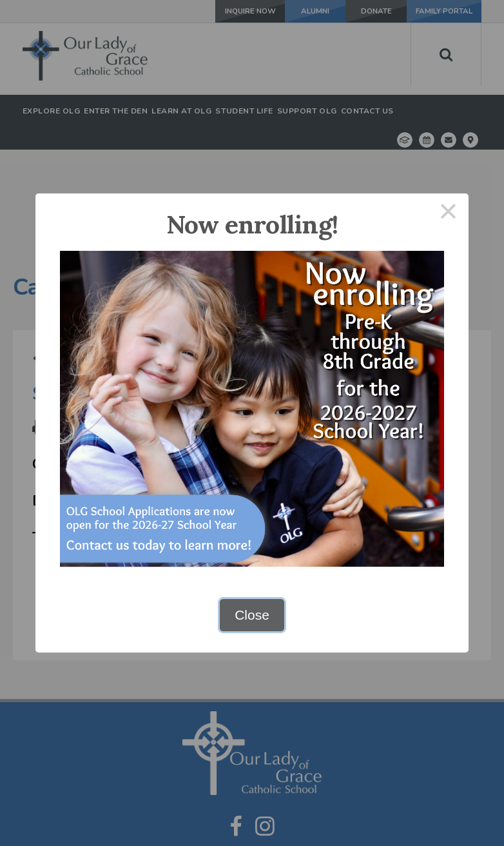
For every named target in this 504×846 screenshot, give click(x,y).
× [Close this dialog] (449, 214)
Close (252, 615)
